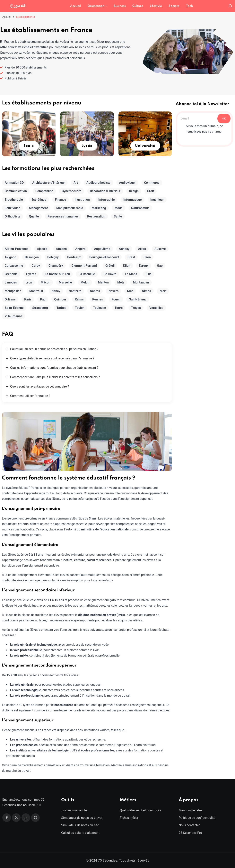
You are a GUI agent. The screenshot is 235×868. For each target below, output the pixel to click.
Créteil (110, 266)
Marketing (99, 208)
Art (76, 183)
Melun (85, 282)
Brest (131, 257)
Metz (121, 282)
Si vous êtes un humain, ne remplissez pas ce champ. (204, 129)
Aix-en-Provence (17, 249)
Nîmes (146, 291)
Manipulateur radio (70, 208)
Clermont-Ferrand (84, 266)
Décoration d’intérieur (105, 191)
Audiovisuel (127, 183)
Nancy (56, 291)
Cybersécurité (72, 191)
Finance (61, 200)
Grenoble (11, 274)
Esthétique (39, 200)
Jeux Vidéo (13, 208)
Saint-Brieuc (138, 299)
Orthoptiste (13, 216)
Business (120, 6)
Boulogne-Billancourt (104, 257)
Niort (163, 291)
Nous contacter (189, 825)
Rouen (116, 299)
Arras (142, 249)
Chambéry (56, 266)
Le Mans (131, 274)
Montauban (141, 282)
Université (145, 146)
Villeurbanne (14, 316)
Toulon (80, 308)
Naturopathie (140, 208)
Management (38, 208)
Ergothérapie (14, 200)
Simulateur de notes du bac (80, 825)
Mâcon (45, 282)
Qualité (34, 216)
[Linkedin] (26, 818)
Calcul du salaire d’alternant (80, 833)
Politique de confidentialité (197, 818)
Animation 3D (14, 183)
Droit (151, 191)
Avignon (10, 257)
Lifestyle (156, 6)
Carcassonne (14, 266)
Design (134, 191)
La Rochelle (87, 274)
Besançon (32, 257)
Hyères (31, 274)
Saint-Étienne (14, 308)
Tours (119, 308)
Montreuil (36, 291)
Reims (79, 299)
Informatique (133, 200)
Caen (147, 257)
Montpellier (13, 291)
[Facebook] (7, 818)
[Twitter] (16, 818)
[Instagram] (35, 818)
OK (224, 119)
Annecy (124, 249)
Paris (28, 299)
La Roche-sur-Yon (57, 274)
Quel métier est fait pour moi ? (141, 810)
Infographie (107, 200)
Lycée (87, 146)
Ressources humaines (63, 216)
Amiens (61, 249)
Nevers (113, 291)
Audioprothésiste (98, 183)
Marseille (65, 282)
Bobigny (53, 257)
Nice (130, 291)
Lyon (29, 282)
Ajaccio (42, 249)
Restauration (96, 216)
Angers (80, 249)
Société (174, 6)
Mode (119, 208)
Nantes (95, 291)
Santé (118, 216)
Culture (138, 6)
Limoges (11, 282)
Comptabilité (44, 191)
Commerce (152, 183)
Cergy (36, 266)
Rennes (98, 299)
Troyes (136, 308)
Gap (160, 266)
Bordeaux (74, 257)
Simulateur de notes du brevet (82, 818)
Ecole (29, 146)
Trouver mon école (74, 810)
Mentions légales (190, 810)
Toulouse (100, 308)
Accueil (75, 6)
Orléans (10, 299)
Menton (103, 282)
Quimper (60, 299)
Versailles (156, 308)
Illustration (82, 200)
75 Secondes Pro (190, 833)
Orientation (96, 6)
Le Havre (110, 274)
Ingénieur (157, 200)
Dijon (127, 266)
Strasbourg (40, 308)
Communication (16, 191)
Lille (149, 274)
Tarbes (61, 308)
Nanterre (75, 291)
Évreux (144, 266)
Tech (189, 6)
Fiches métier (129, 818)
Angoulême (102, 249)
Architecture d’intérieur (49, 183)
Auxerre (160, 249)
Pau (43, 299)
